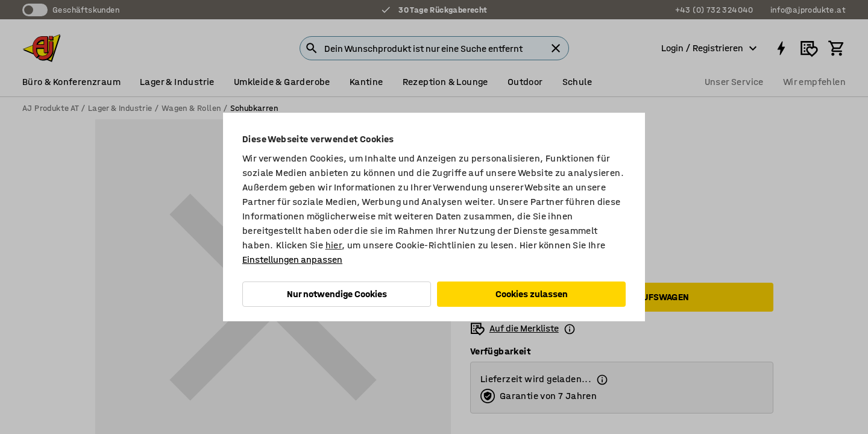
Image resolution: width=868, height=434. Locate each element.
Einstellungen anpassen (292, 259)
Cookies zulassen (532, 294)
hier (334, 245)
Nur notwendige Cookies (337, 294)
